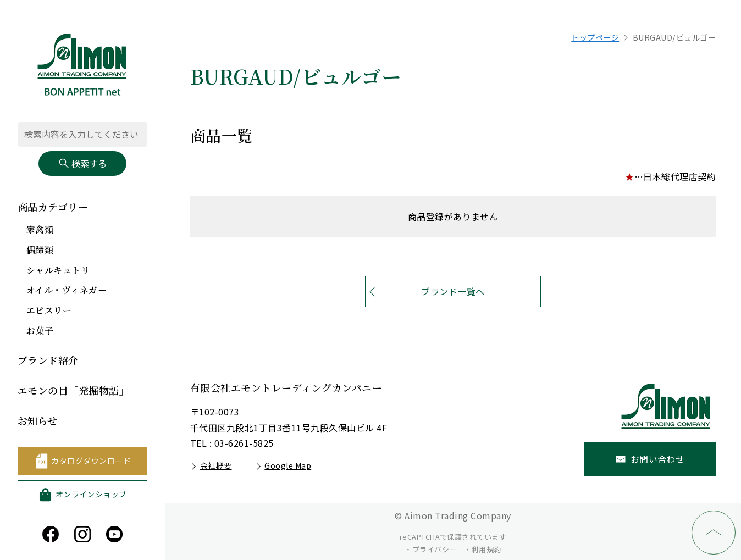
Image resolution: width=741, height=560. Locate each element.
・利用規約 (482, 549)
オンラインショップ (91, 494)
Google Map (288, 465)
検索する (82, 163)
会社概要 (216, 465)
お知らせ (38, 420)
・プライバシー (430, 549)
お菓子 (40, 331)
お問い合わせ (658, 459)
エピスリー (49, 310)
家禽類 (40, 229)
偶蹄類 (40, 250)
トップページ (595, 37)
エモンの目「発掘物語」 (73, 390)
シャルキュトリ (58, 270)
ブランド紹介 (48, 360)
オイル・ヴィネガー (67, 290)
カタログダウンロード (91, 461)
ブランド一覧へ (453, 291)
